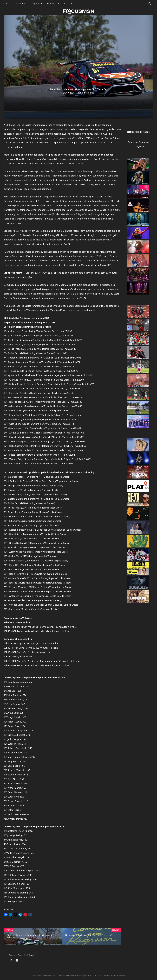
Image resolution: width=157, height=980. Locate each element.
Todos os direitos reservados (114, 976)
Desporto (38, 3)
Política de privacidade (75, 976)
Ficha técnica (37, 976)
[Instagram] (17, 961)
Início (9, 3)
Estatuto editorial (50, 976)
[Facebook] (11, 961)
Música (22, 3)
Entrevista (55, 3)
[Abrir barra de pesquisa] (150, 3)
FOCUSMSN (97, 976)
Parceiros (61, 976)
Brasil (70, 3)
